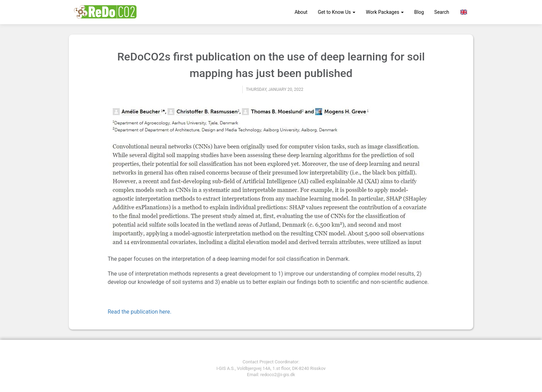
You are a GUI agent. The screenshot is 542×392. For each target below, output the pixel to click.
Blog (419, 12)
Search (442, 12)
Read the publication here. (140, 312)
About (301, 12)
